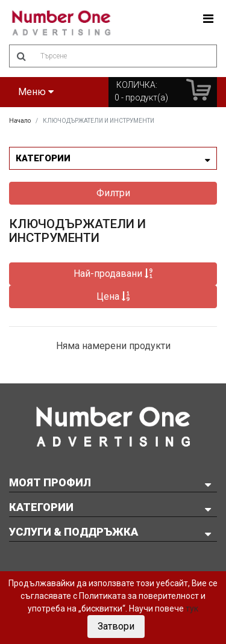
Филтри (113, 193)
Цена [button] (113, 296)
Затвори (116, 626)
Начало (20, 121)
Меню (36, 92)
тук (192, 608)
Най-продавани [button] (113, 274)
